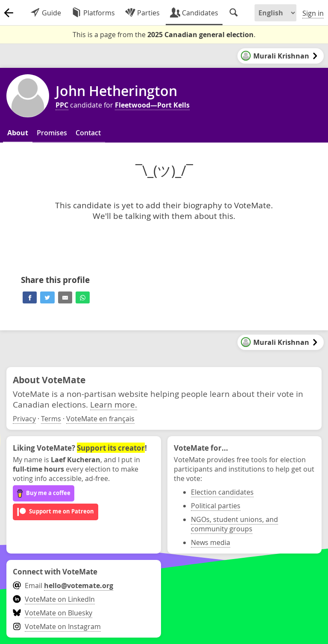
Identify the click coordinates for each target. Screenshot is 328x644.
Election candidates (222, 492)
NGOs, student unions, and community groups (234, 524)
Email (63, 586)
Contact (88, 133)
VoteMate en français (100, 419)
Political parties (216, 506)
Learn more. (114, 404)
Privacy (24, 419)
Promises (52, 133)
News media (211, 542)
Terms (51, 419)
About (18, 133)
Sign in (313, 13)
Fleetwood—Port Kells (152, 105)
